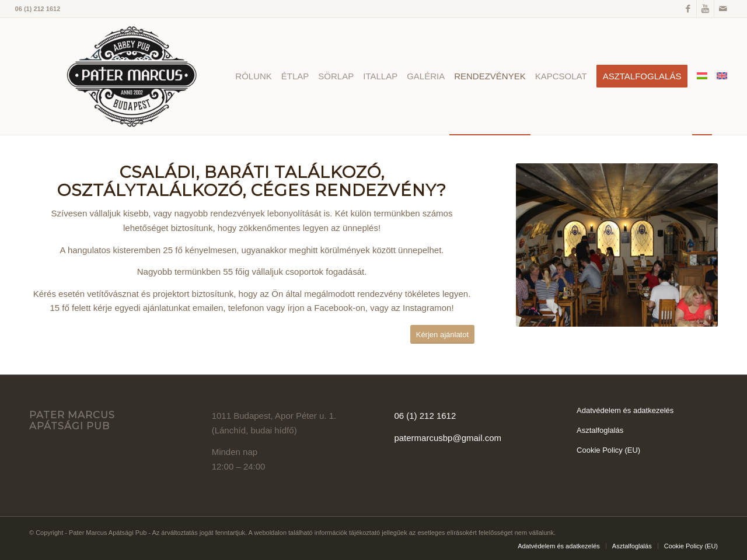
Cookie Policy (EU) (608, 450)
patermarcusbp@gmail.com (448, 438)
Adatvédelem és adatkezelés (625, 410)
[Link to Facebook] (688, 9)
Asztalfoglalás (600, 430)
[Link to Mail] (723, 9)
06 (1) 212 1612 (425, 416)
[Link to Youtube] (705, 9)
